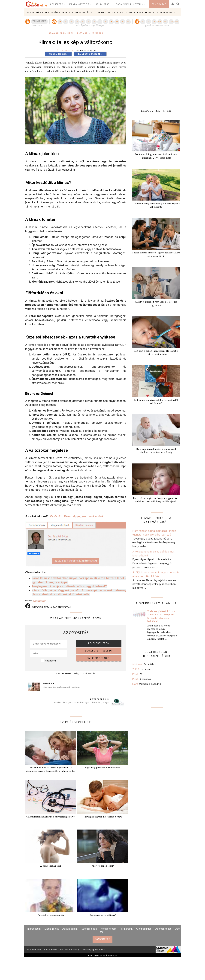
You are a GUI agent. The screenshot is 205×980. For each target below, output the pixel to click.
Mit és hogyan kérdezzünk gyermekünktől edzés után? (156, 402)
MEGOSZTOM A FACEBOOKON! (48, 606)
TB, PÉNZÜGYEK (102, 12)
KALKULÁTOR (103, 4)
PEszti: (137, 674)
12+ (177, 22)
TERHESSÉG (51, 12)
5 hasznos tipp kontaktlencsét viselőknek (61, 687)
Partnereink (126, 929)
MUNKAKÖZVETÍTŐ (79, 4)
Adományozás (163, 929)
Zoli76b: (142, 669)
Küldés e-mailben (90, 54)
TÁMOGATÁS (159, 4)
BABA (65, 12)
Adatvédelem (70, 929)
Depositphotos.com (39, 601)
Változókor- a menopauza (51, 915)
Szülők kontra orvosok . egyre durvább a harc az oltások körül (156, 254)
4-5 (160, 22)
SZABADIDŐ (135, 12)
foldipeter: (144, 664)
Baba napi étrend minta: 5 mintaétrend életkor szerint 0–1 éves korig (156, 451)
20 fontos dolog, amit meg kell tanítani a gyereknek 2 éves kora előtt (156, 156)
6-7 (166, 22)
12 (128, 22)
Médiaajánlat (51, 929)
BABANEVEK (166, 12)
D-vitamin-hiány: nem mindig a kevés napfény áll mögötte (156, 205)
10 (117, 22)
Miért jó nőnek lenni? (103, 866)
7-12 (171, 22)
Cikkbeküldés (144, 929)
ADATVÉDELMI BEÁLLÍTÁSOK (103, 955)
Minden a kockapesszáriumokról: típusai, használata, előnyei (81, 703)
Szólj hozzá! (58, 54)
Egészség (97, 33)
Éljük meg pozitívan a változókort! (103, 768)
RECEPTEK (150, 12)
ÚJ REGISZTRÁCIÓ (99, 658)
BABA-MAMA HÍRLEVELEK (130, 4)
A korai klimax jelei (51, 866)
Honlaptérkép (108, 929)
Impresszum (34, 929)
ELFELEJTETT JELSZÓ (99, 651)
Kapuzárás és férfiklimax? (103, 915)
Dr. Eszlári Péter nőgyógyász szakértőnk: (77, 516)
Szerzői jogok (89, 929)
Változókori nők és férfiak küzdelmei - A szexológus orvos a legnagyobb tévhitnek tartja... (51, 769)
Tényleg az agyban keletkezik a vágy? (103, 817)
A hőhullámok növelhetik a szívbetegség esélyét (51, 817)
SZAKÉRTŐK (57, 4)
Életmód (82, 33)
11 (123, 22)
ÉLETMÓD (119, 12)
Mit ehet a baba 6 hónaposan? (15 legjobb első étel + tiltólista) (156, 353)
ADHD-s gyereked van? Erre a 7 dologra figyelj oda (156, 304)
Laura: (147, 684)
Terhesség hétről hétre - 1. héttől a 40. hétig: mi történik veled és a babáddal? (161, 616)
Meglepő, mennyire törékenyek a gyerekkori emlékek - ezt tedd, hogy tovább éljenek (156, 500)
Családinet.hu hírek (61, 33)
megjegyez (50, 661)
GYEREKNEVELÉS (81, 12)
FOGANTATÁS (34, 12)
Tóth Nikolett (64, 50)
